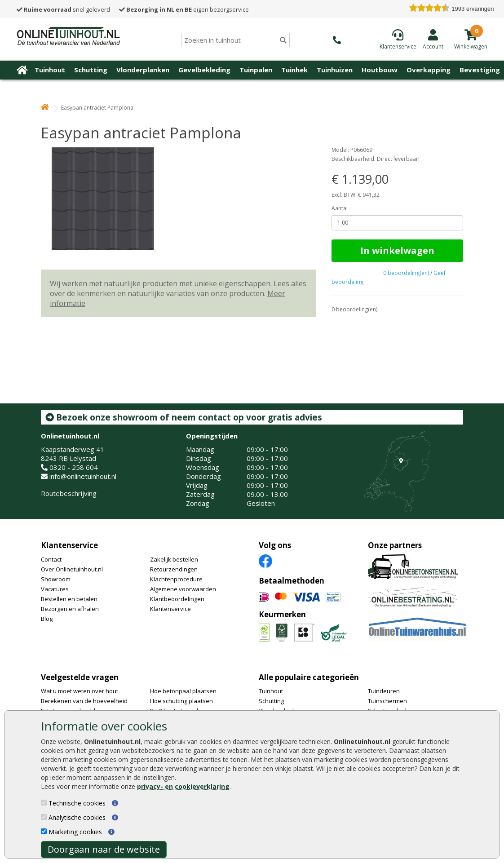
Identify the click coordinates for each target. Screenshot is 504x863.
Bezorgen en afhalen (70, 609)
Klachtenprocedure (176, 579)
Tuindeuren (384, 691)
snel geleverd (63, 9)
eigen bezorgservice (184, 9)
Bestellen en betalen (69, 599)
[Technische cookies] (44, 803)
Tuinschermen (387, 701)
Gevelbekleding (204, 70)
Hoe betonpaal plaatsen (183, 691)
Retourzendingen (174, 569)
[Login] (433, 39)
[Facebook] (265, 560)
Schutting (91, 70)
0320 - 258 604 (74, 467)
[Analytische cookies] (44, 817)
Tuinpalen (256, 70)
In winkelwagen (397, 250)
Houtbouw (380, 70)
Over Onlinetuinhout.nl (72, 569)
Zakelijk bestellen (174, 559)
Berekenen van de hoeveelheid (84, 701)
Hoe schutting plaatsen (181, 701)
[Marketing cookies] (44, 831)
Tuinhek (294, 70)
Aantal (340, 208)
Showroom (56, 579)
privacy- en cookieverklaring (183, 786)
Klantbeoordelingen (177, 599)
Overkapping (429, 70)
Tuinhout (50, 70)
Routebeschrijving (69, 493)
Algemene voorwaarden (183, 589)
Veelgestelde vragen (80, 677)
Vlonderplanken (143, 70)
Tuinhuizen (335, 70)
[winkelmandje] (471, 46)
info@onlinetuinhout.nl (83, 476)
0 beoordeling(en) (406, 273)
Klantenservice (69, 545)
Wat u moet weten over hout (80, 691)
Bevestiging (480, 70)
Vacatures (55, 589)
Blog (47, 619)
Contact (51, 559)
